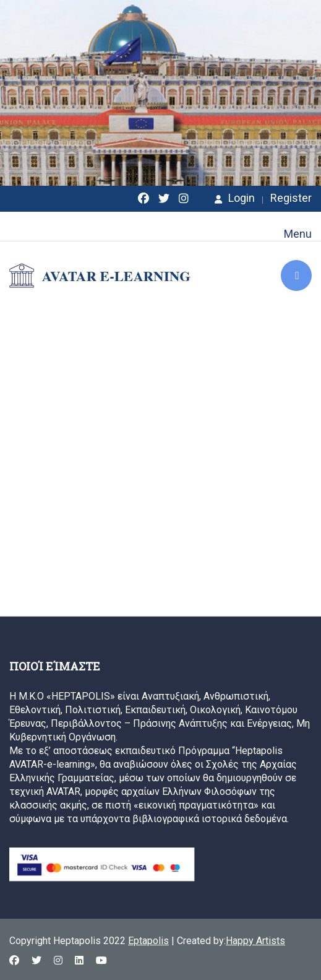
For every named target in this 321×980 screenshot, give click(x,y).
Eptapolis (148, 941)
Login (235, 198)
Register (291, 198)
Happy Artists (255, 941)
